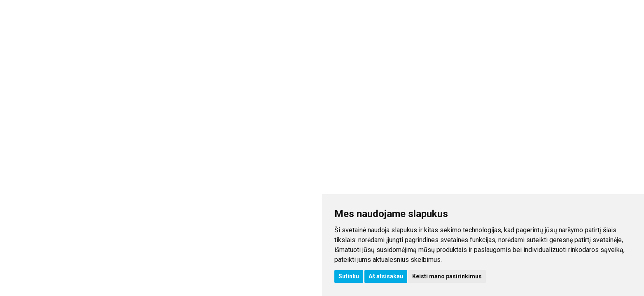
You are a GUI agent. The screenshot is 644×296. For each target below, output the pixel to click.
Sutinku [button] (349, 276)
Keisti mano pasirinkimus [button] (447, 276)
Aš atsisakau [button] (386, 276)
